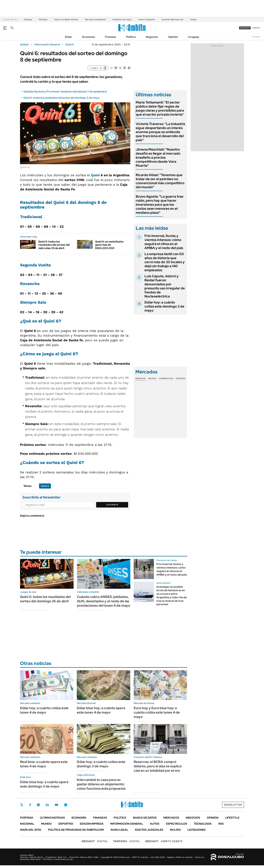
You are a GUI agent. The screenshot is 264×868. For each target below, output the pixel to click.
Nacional (27, 824)
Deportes (66, 824)
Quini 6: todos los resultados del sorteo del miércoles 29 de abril (54, 245)
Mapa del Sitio (31, 830)
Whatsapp (66, 805)
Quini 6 (70, 45)
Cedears (181, 378)
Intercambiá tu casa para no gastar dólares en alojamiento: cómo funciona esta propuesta (101, 784)
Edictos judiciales (149, 830)
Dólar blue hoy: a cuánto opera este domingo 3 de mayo (44, 784)
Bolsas (152, 378)
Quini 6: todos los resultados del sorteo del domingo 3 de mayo (61, 98)
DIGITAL (95, 841)
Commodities (166, 378)
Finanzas (110, 37)
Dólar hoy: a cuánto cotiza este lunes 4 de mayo (44, 710)
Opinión (173, 37)
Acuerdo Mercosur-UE (172, 19)
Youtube (56, 805)
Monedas (141, 378)
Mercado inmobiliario (95, 19)
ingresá (256, 28)
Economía (88, 37)
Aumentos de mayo (122, 19)
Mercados (171, 818)
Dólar (69, 37)
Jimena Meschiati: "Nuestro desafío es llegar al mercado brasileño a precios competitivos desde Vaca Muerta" (158, 157)
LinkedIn (47, 805)
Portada (27, 818)
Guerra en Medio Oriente (66, 19)
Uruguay (194, 37)
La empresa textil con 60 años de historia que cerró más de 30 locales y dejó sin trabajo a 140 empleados (165, 262)
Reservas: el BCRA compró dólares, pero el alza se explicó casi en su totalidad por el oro (158, 766)
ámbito (24, 45)
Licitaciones (196, 830)
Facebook (30, 805)
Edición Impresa (92, 824)
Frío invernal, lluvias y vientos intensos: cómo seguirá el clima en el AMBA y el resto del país (164, 242)
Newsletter (256, 37)
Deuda (193, 19)
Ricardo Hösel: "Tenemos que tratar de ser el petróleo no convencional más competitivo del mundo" (160, 181)
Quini (96, 175)
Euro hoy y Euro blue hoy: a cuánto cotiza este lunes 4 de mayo (157, 712)
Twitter (22, 805)
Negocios (152, 37)
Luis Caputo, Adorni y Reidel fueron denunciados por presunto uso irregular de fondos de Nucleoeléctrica (165, 286)
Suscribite (112, 505)
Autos (155, 824)
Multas (175, 830)
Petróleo (43, 19)
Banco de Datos (145, 818)
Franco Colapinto (146, 19)
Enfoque (28, 19)
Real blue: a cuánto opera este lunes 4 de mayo (44, 764)
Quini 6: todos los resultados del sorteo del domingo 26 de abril (45, 599)
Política (131, 37)
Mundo (46, 824)
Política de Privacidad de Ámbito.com (76, 830)
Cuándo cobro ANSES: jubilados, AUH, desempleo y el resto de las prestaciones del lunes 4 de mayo (104, 601)
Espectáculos (177, 824)
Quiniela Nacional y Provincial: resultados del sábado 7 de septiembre (65, 92)
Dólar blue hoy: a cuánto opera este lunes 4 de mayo (101, 710)
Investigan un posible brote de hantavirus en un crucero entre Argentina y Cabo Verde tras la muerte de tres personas (172, 596)
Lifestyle (232, 818)
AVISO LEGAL (119, 830)
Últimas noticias (52, 818)
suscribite (245, 28)
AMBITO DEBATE (164, 841)
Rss (221, 824)
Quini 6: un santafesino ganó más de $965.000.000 (109, 245)
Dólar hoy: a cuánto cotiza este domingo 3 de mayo (164, 306)
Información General (47, 45)
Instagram (38, 805)
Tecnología (203, 824)
